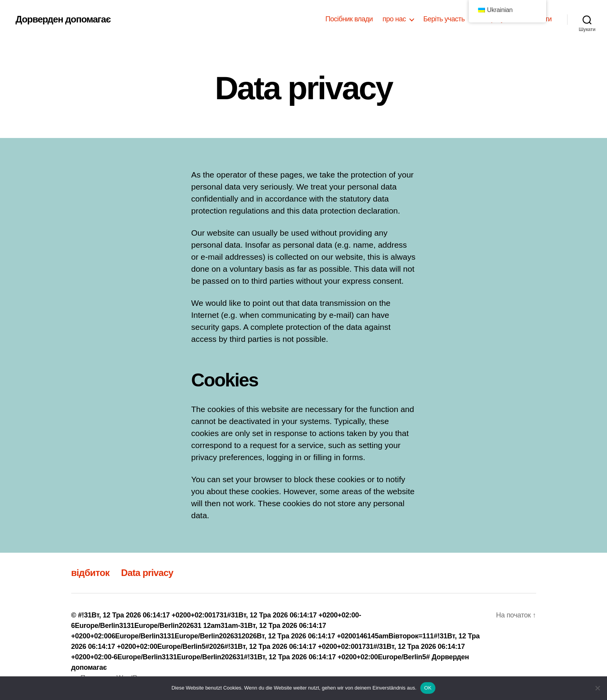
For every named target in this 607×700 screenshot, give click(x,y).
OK (428, 688)
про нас (394, 19)
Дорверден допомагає (63, 19)
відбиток (90, 573)
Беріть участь (444, 19)
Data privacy (147, 573)
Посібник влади (349, 19)
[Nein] (597, 688)
